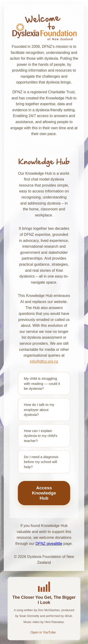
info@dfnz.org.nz (44, 361)
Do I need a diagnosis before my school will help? (41, 462)
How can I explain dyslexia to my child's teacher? (41, 436)
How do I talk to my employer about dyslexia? (39, 410)
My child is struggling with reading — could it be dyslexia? (42, 383)
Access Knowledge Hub (44, 493)
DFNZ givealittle (49, 544)
